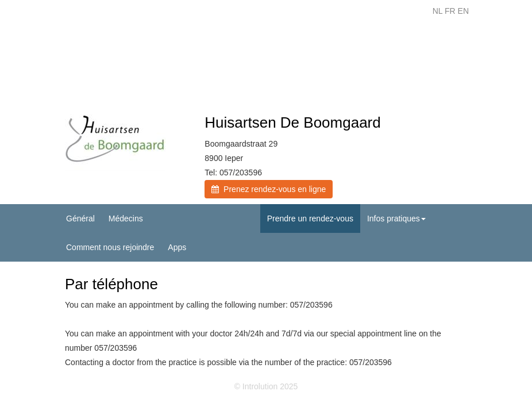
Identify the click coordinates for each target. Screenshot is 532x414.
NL (437, 11)
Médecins (126, 218)
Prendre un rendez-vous (310, 218)
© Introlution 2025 (266, 386)
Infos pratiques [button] (396, 218)
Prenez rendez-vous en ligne (269, 189)
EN (463, 11)
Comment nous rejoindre (110, 247)
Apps (177, 247)
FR (450, 11)
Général (80, 218)
